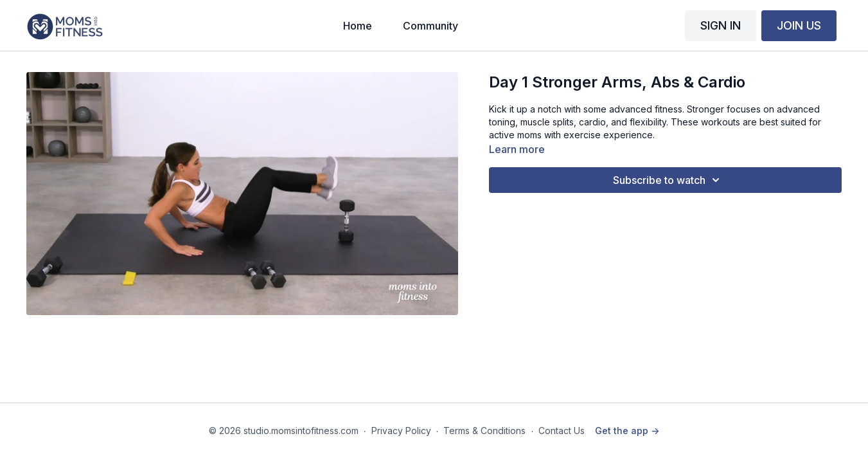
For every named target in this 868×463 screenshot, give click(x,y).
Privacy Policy (401, 431)
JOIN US (799, 25)
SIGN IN (721, 25)
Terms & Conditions (484, 431)
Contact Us (562, 431)
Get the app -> (627, 431)
